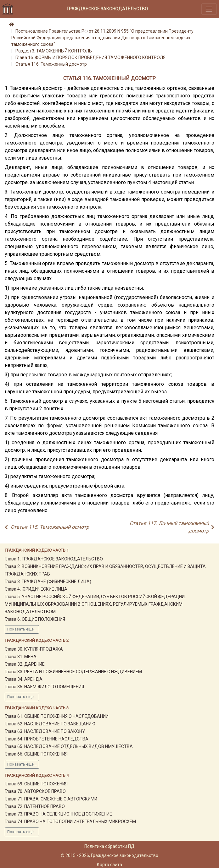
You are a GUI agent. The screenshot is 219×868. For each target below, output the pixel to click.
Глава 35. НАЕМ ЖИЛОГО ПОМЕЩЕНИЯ (44, 687)
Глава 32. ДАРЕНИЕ (25, 664)
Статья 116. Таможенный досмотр (51, 64)
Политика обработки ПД (109, 846)
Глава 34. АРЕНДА (24, 679)
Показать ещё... (22, 629)
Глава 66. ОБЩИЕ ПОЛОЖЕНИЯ (36, 754)
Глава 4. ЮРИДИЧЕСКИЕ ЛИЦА (36, 589)
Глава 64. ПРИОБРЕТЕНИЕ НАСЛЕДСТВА (47, 739)
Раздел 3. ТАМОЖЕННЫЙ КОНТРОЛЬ (54, 51)
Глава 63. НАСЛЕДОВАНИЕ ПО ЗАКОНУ (45, 731)
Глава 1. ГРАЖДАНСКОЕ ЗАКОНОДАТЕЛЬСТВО (54, 559)
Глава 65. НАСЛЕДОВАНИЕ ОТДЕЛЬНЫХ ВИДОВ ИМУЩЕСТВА (69, 746)
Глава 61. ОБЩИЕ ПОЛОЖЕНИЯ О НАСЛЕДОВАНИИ (57, 716)
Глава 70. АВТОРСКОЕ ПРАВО (35, 791)
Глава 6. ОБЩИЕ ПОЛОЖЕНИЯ (35, 619)
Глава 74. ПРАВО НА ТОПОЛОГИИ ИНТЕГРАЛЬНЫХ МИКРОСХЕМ (70, 822)
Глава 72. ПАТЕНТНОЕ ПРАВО (35, 806)
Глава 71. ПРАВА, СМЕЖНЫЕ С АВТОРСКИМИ (51, 799)
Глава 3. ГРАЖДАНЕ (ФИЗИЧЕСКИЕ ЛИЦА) (48, 581)
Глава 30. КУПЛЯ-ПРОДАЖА (34, 649)
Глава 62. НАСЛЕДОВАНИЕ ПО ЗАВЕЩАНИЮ (50, 724)
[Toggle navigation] (209, 9)
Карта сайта (109, 865)
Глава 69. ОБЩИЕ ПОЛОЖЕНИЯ (36, 784)
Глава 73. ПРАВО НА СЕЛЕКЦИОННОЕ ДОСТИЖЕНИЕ (58, 814)
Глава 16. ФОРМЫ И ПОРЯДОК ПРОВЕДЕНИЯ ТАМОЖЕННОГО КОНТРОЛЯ (90, 57)
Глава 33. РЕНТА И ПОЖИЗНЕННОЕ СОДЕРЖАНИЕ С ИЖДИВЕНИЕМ (73, 672)
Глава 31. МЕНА (21, 657)
